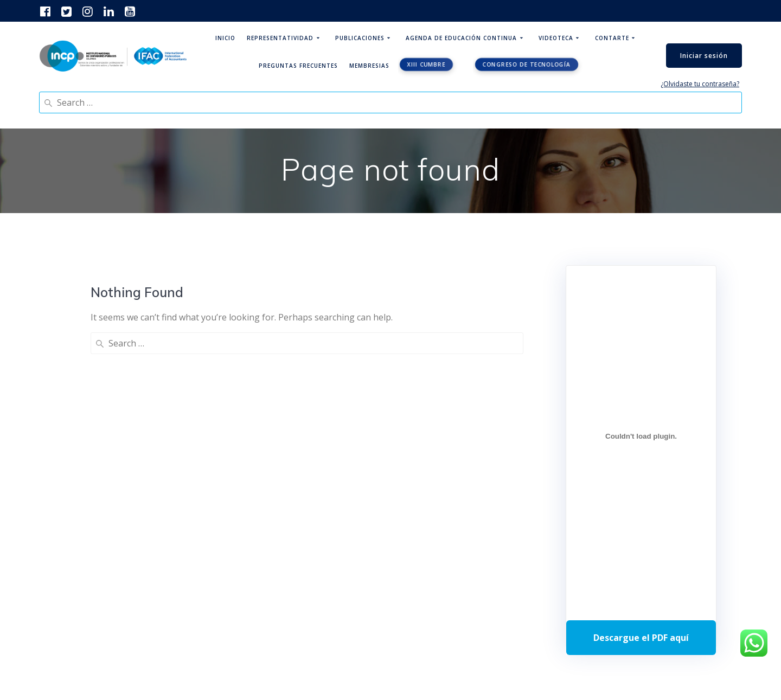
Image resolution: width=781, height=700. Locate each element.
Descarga (641, 638)
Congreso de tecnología (526, 65)
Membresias (369, 66)
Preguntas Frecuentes (298, 66)
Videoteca (556, 38)
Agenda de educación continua (461, 38)
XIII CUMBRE (426, 65)
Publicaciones (360, 38)
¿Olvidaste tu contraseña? (700, 84)
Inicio (225, 38)
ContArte (612, 38)
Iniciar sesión (704, 56)
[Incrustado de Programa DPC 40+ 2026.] (641, 436)
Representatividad (280, 38)
